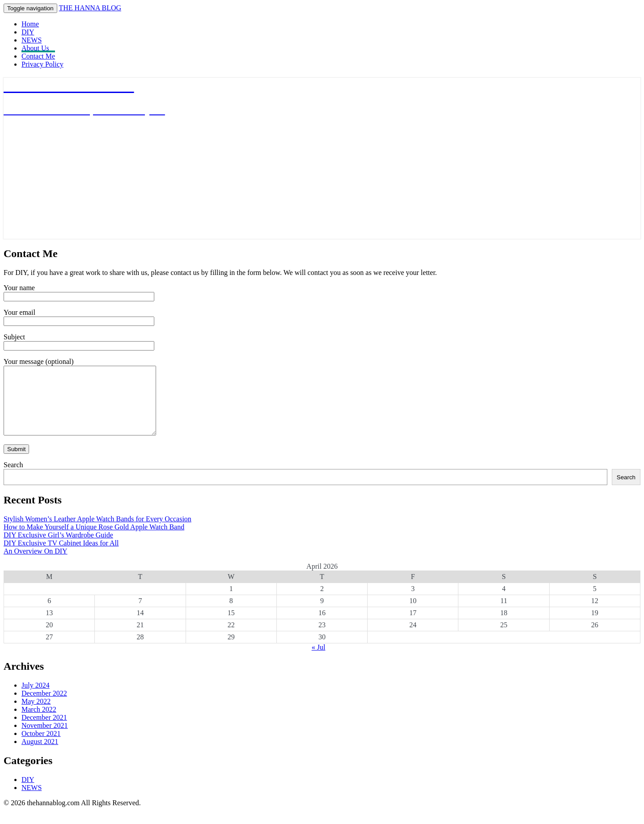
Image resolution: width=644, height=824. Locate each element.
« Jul (319, 661)
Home (30, 24)
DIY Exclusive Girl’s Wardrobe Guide (58, 548)
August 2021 (40, 755)
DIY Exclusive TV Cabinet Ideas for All (61, 556)
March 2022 (39, 723)
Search (13, 478)
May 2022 (36, 715)
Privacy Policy (42, 64)
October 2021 (41, 747)
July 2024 (36, 699)
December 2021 (44, 731)
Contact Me (38, 56)
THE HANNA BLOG (90, 8)
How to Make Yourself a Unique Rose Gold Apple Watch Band (94, 540)
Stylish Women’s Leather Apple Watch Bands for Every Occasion (97, 532)
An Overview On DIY (36, 564)
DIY (28, 32)
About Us (35, 48)
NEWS (32, 40)
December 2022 (44, 707)
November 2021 (45, 739)
